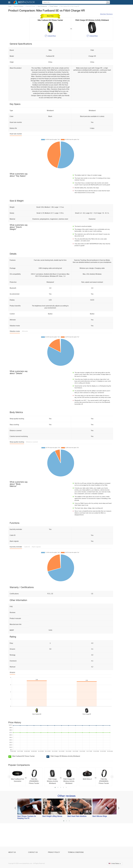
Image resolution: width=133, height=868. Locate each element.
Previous (9, 799)
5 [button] (66, 810)
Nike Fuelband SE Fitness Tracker (23, 779)
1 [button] (55, 810)
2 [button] (58, 810)
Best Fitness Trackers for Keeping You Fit (27, 840)
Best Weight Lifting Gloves (52, 839)
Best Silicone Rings (100, 839)
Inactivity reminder (16, 569)
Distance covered (32, 464)
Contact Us (33, 852)
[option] (26, 799)
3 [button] (61, 810)
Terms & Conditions (76, 852)
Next (112, 799)
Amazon (12, 695)
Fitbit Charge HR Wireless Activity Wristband (65, 779)
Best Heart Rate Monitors (77, 839)
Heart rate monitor (16, 156)
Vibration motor (15, 354)
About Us (12, 852)
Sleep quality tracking (17, 464)
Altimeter (25, 354)
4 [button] (63, 810)
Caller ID (27, 569)
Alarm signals (36, 569)
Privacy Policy (54, 852)
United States (115, 864)
